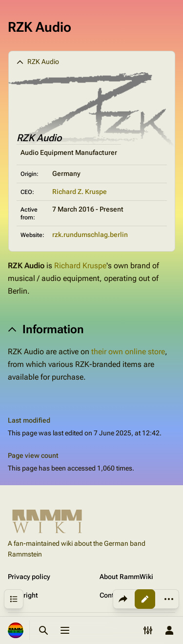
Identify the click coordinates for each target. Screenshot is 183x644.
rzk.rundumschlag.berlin (90, 235)
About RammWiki (126, 577)
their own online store (128, 352)
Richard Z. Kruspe (80, 192)
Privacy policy (29, 577)
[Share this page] (123, 599)
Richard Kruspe (80, 266)
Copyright (23, 595)
